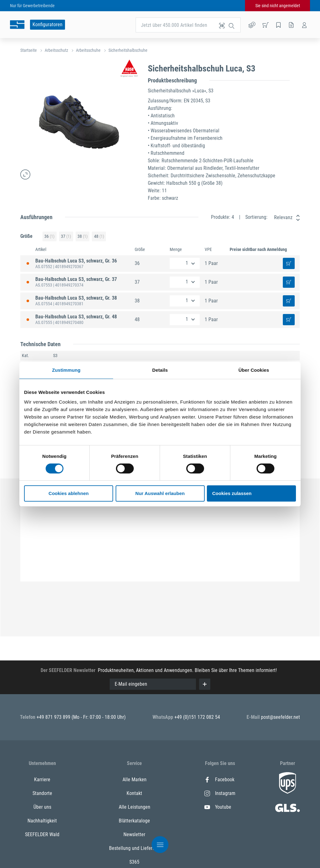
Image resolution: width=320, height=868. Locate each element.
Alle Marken (135, 780)
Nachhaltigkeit (42, 821)
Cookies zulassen (232, 493)
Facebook (219, 780)
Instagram (220, 793)
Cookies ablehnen (68, 493)
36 (49, 236)
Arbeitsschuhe (88, 50)
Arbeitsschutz (56, 50)
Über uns (42, 807)
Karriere (42, 780)
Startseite (29, 50)
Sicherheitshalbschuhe (128, 50)
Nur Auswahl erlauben (160, 493)
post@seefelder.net (280, 717)
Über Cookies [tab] (254, 370)
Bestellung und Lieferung (135, 848)
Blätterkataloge (134, 821)
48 (99, 236)
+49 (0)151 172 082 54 (197, 717)
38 (82, 236)
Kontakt (134, 793)
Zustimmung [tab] (66, 370)
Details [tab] (160, 370)
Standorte (42, 793)
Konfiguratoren (47, 25)
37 (66, 236)
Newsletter (134, 834)
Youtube (218, 807)
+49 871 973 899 (54, 717)
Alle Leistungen (135, 807)
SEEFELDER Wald (42, 834)
